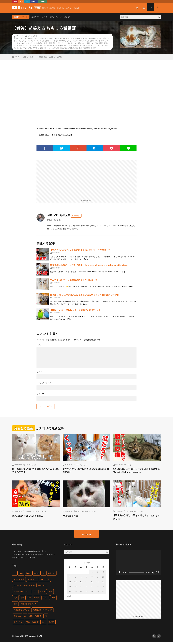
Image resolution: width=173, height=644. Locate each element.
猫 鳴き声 (59, 45)
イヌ (27, 2)
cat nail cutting (40, 512)
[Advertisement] (61, 179)
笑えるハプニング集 (24, 48)
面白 (62, 48)
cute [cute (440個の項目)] (21, 575)
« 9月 (69, 598)
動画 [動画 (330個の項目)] (29, 599)
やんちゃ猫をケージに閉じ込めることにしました (74, 280)
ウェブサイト (42, 394)
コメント (40, 345)
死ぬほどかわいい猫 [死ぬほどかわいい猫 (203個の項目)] (22, 612)
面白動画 (86, 48)
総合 (15, 2)
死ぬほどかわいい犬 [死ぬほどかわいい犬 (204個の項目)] (28, 606)
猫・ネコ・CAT (91, 512)
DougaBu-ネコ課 (36, 638)
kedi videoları (29, 38)
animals (79, 465)
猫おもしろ (68, 45)
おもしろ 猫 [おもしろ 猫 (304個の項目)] (45, 581)
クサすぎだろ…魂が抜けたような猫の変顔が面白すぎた (86, 471)
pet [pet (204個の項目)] (43, 575)
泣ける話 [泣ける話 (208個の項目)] (17, 618)
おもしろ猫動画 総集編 (75, 41)
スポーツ (42, 2)
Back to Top (87, 536)
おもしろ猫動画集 (91, 41)
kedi (22, 38)
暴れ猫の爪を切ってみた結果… (29, 516)
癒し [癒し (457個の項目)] (44, 624)
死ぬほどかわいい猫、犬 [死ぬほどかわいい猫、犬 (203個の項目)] (43, 612)
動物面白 (40, 43)
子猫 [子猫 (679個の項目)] (53, 599)
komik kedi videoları (62, 38)
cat (27, 465)
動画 (46, 43)
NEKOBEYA (134, 512)
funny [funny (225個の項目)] (28, 575)
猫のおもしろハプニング (95, 45)
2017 (18, 38)
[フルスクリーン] (157, 574)
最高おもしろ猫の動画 (94, 43)
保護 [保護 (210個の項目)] (15, 599)
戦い (84, 43)
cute (87, 465)
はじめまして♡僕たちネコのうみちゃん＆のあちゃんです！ (36, 471)
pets (82, 512)
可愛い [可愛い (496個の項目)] (46, 599)
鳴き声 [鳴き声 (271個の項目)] (51, 624)
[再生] (120, 574)
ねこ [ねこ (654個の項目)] (28, 593)
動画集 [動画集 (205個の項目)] (37, 599)
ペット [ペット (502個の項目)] (43, 593)
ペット (33, 43)
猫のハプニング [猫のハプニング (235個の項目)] (32, 624)
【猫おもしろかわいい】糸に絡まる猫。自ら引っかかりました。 (81, 250)
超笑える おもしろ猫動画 (49, 48)
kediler (51, 38)
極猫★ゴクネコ (71, 516)
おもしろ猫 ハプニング (30, 41)
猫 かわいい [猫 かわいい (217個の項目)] (18, 624)
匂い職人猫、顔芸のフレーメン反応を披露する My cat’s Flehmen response (137, 471)
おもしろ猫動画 (60, 41)
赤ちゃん (54, 17)
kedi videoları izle (41, 38)
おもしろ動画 (32, 36)
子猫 (50, 43)
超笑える (36, 48)
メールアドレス (44, 383)
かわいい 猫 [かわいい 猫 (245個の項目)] (18, 593)
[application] (139, 564)
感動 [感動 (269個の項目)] (15, 606)
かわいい (35, 17)
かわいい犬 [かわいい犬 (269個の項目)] (42, 587)
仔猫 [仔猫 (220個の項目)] (50, 593)
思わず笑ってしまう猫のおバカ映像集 (67, 43)
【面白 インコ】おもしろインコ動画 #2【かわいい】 (75, 310)
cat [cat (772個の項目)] (15, 575)
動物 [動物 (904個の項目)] (22, 599)
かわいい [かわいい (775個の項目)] (17, 587)
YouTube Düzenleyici (88, 38)
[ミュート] (153, 574)
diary (31, 465)
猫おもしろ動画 (79, 45)
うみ (35, 465)
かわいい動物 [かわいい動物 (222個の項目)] (29, 587)
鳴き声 (93, 48)
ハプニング (65, 17)
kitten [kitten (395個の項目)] (36, 575)
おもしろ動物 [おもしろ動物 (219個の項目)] (19, 581)
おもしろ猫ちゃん (46, 41)
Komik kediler (75, 38)
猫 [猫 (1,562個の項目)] (46, 618)
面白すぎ (79, 48)
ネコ (21, 2)
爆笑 (34, 45)
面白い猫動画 (69, 48)
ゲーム (34, 2)
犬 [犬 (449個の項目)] (25, 618)
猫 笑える (51, 45)
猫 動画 (43, 45)
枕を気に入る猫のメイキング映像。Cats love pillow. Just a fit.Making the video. (89, 265)
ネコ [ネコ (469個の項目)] (35, 593)
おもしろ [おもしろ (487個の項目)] (51, 575)
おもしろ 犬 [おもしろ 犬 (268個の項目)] (32, 581)
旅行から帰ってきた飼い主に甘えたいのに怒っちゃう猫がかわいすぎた (85, 295)
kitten (78, 512)
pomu (142, 512)
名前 (39, 372)
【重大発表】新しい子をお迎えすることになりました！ (137, 518)
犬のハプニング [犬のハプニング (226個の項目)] (35, 618)
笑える (45, 17)
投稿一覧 (75, 216)
